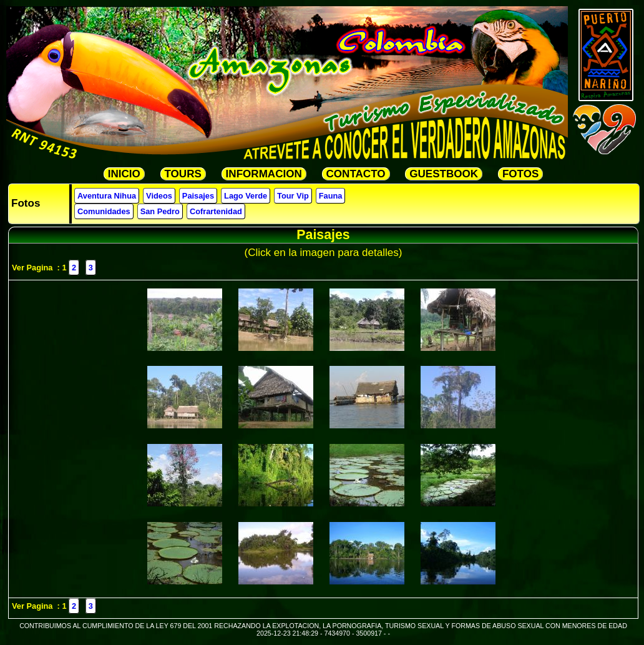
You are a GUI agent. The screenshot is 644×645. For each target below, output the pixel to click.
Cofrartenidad (216, 211)
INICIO (124, 174)
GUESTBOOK (444, 174)
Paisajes (198, 196)
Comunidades (104, 211)
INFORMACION (264, 174)
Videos (159, 196)
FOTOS (520, 174)
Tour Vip (293, 196)
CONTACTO (356, 174)
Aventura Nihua (107, 196)
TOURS (183, 174)
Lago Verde (246, 196)
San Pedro (160, 211)
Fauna (331, 196)
